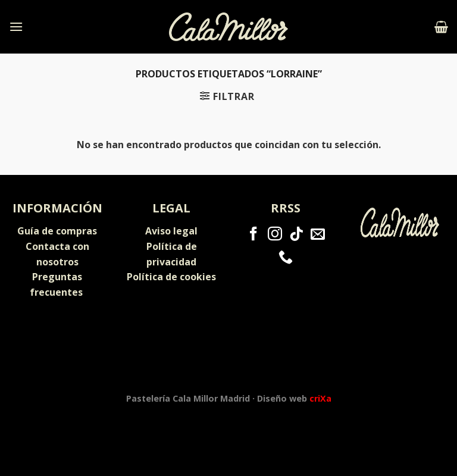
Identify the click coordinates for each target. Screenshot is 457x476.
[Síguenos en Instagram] (275, 235)
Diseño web (294, 398)
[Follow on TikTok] (296, 235)
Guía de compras (57, 231)
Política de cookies (171, 277)
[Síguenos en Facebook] (253, 235)
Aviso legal (171, 231)
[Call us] (286, 258)
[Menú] (16, 26)
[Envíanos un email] (318, 235)
